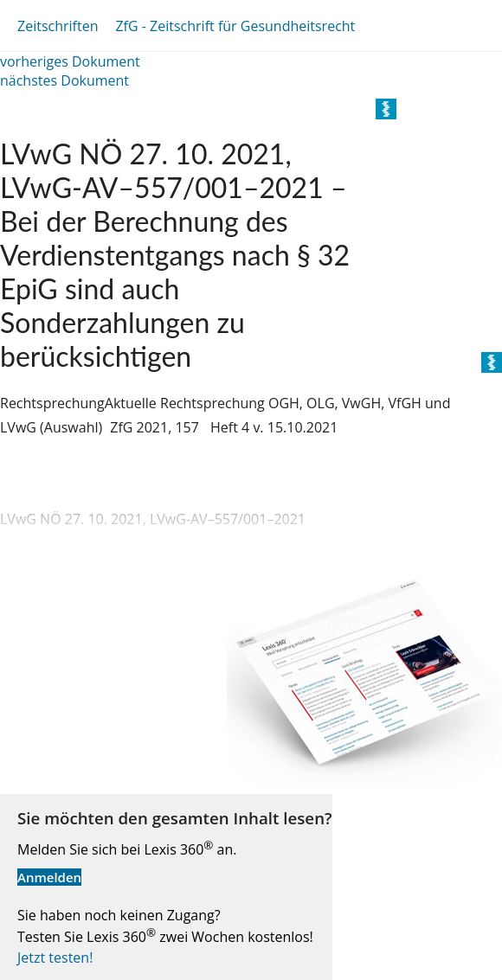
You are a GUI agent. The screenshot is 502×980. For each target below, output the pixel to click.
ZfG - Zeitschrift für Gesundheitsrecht (235, 26)
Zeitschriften (58, 26)
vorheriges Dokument (70, 61)
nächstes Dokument (64, 80)
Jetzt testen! (55, 958)
